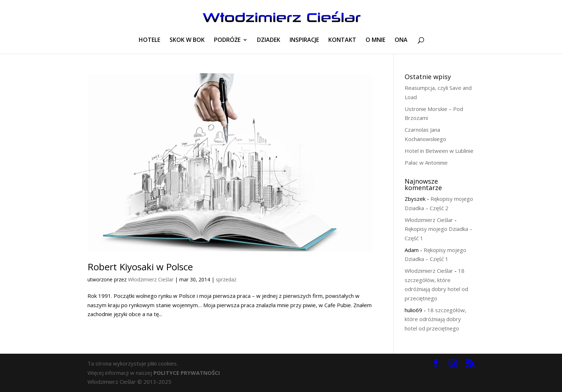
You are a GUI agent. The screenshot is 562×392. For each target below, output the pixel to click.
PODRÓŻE (227, 40)
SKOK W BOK (187, 40)
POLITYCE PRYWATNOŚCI (187, 373)
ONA (401, 40)
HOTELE (149, 40)
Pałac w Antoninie (426, 163)
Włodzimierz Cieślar (151, 279)
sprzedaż (226, 279)
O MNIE (375, 40)
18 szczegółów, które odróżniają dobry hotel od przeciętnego (435, 319)
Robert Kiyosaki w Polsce (140, 267)
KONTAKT (342, 40)
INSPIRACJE (304, 40)
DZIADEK (269, 40)
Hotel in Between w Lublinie (439, 151)
